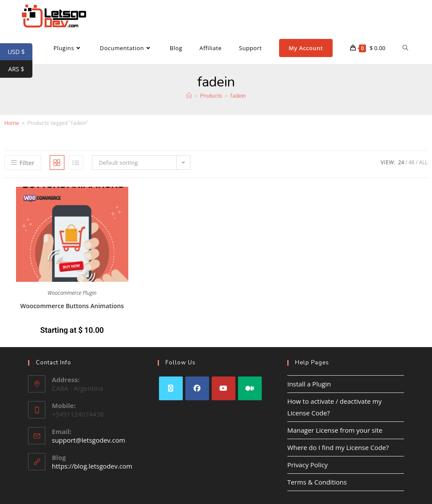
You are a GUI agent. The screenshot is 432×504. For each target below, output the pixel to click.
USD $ (20, 52)
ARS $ (20, 69)
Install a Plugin (309, 384)
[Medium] (250, 388)
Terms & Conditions (317, 482)
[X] (171, 388)
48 (412, 162)
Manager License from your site (335, 430)
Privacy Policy (308, 465)
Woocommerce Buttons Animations (72, 306)
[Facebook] (197, 388)
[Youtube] (224, 388)
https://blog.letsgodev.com (92, 466)
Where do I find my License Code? (338, 447)
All (423, 162)
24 (401, 162)
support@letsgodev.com (89, 440)
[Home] (189, 96)
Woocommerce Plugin (72, 293)
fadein (238, 96)
